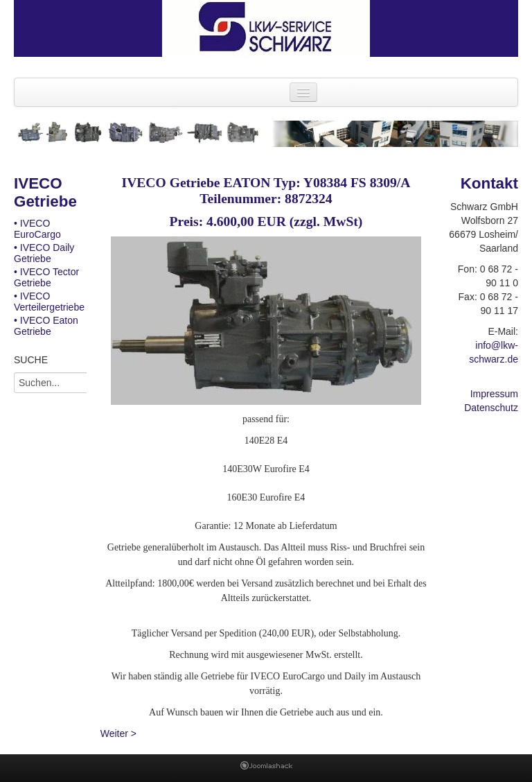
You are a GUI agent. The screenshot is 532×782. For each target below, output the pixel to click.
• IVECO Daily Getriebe (44, 253)
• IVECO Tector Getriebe (46, 277)
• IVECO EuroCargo (37, 229)
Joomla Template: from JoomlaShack (266, 768)
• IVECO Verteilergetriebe (49, 302)
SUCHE (31, 360)
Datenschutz (491, 408)
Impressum (494, 394)
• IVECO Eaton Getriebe (46, 326)
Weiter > (118, 733)
